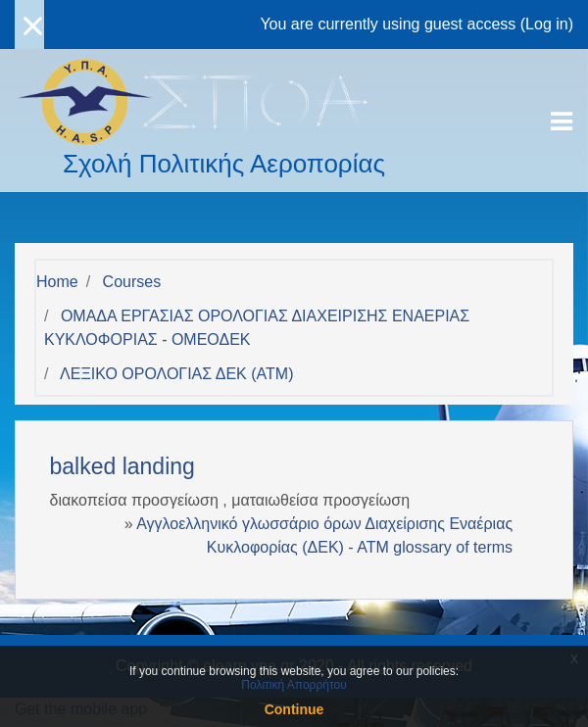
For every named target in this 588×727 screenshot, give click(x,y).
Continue (294, 709)
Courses (132, 282)
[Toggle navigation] (562, 121)
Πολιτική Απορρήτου (294, 685)
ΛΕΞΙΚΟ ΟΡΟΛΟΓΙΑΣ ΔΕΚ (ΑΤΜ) (176, 374)
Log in (547, 24)
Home (57, 282)
